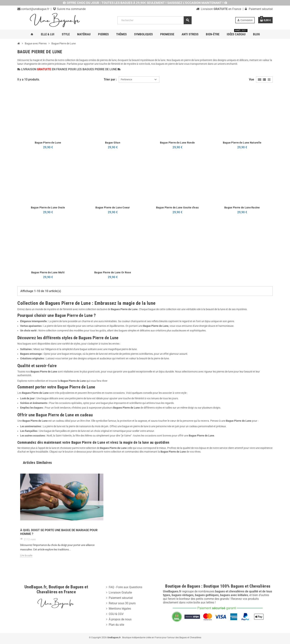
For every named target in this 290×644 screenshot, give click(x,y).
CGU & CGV (116, 614)
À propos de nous (120, 619)
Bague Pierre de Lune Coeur (113, 208)
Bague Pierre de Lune (48, 143)
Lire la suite (26, 555)
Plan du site (116, 625)
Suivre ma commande (71, 9)
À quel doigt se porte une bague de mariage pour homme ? (59, 532)
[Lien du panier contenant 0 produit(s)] (265, 20)
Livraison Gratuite (120, 592)
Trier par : (110, 79)
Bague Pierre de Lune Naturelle (242, 143)
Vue (252, 79)
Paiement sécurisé (121, 598)
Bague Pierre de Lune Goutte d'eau (177, 208)
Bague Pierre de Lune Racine (242, 208)
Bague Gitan (113, 143)
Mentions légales (120, 609)
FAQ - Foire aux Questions (125, 587)
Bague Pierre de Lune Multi (48, 272)
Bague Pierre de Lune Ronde (177, 143)
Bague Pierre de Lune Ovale (48, 208)
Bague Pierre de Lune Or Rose (113, 272)
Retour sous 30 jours (122, 603)
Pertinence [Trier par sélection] (126, 79)
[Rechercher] (154, 20)
